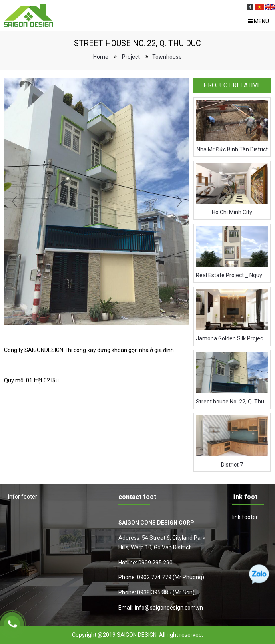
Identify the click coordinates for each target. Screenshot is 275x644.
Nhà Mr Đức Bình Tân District (232, 149)
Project (131, 57)
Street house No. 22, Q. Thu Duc (232, 402)
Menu (258, 21)
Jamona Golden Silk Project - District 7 (232, 338)
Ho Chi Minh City (232, 212)
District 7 (232, 465)
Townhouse (167, 57)
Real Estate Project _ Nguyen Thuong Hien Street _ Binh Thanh (232, 275)
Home (101, 57)
